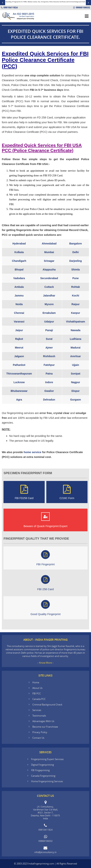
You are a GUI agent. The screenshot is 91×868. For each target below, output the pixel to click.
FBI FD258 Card (24, 492)
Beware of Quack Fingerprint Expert (45, 520)
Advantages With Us (43, 721)
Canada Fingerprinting (43, 776)
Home (36, 682)
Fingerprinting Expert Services (47, 759)
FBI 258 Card (45, 583)
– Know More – (45, 663)
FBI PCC (37, 693)
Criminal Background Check (47, 705)
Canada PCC (39, 699)
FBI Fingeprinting (40, 770)
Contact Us (38, 738)
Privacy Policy (40, 732)
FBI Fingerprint (45, 558)
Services (37, 710)
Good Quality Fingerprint (45, 608)
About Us (37, 688)
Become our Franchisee (45, 727)
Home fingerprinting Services (47, 781)
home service (33, 452)
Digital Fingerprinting (42, 765)
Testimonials (39, 716)
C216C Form (67, 492)
